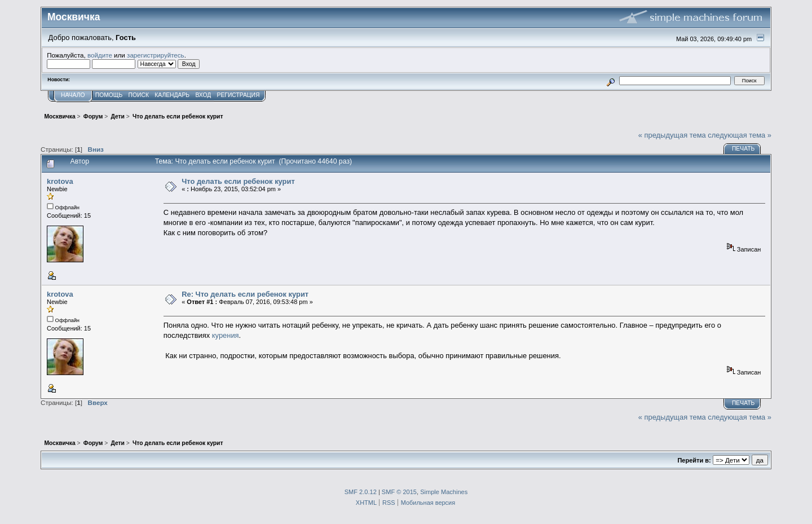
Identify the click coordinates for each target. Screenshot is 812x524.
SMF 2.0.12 (361, 492)
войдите (100, 55)
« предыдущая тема (672, 135)
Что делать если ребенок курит (238, 181)
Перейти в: (694, 460)
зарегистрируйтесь (156, 55)
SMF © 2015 (399, 492)
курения (226, 335)
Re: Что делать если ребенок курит (245, 294)
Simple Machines (444, 492)
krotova (60, 181)
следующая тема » (740, 135)
